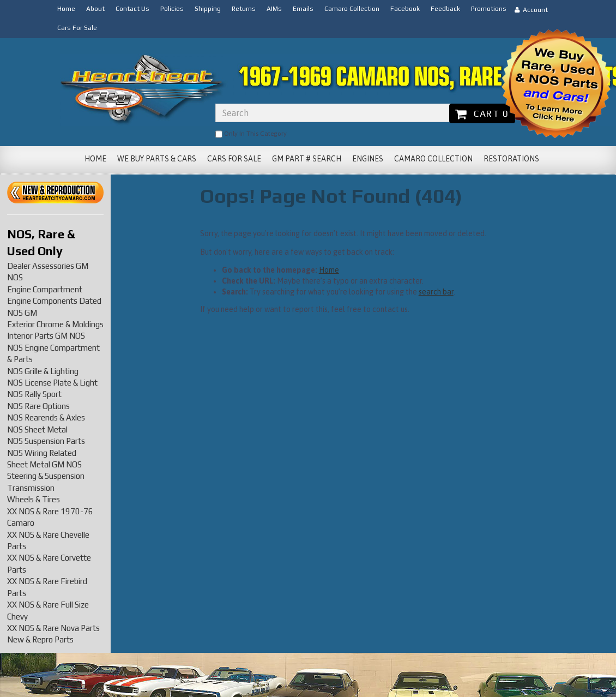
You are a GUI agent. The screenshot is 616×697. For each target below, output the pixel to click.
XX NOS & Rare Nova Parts (53, 628)
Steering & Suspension (46, 476)
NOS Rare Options (38, 406)
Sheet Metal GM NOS (44, 464)
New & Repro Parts (40, 639)
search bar (436, 292)
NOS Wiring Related (42, 453)
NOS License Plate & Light (52, 383)
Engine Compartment (45, 289)
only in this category (251, 134)
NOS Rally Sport (34, 394)
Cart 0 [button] (482, 113)
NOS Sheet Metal (37, 429)
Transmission (31, 488)
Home (329, 270)
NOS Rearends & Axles (46, 417)
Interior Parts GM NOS (46, 336)
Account (531, 10)
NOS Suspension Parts (46, 441)
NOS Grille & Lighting (43, 371)
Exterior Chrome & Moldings (55, 324)
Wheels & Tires (34, 499)
